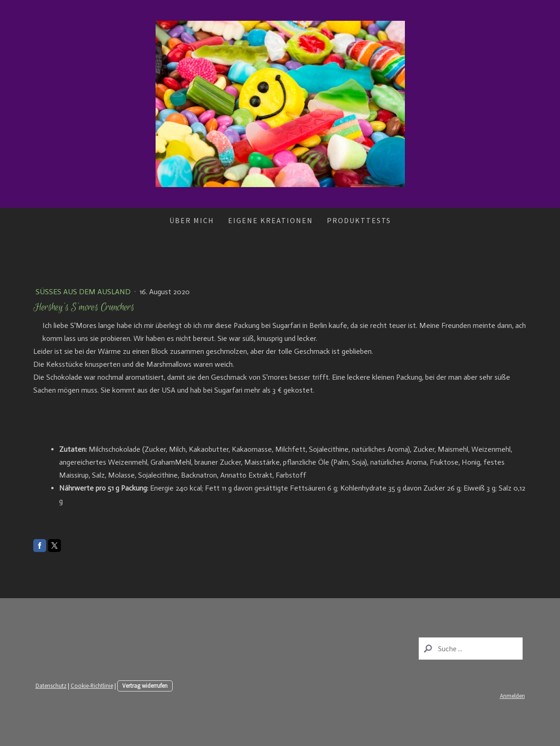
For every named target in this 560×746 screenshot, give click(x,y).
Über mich (192, 220)
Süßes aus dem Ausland (84, 292)
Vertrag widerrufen (145, 685)
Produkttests (359, 220)
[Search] (471, 649)
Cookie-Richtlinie (92, 685)
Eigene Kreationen (271, 220)
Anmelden (512, 696)
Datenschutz (51, 685)
